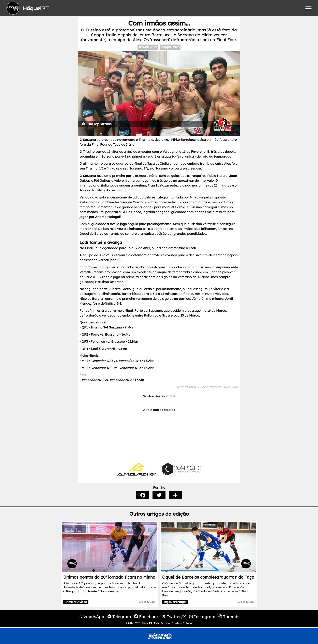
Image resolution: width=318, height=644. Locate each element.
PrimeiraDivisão (76, 602)
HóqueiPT (146, 623)
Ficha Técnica (162, 623)
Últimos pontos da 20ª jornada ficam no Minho (109, 577)
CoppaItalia (170, 47)
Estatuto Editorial (182, 623)
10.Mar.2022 (148, 47)
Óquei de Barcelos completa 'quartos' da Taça (208, 577)
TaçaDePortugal (175, 602)
